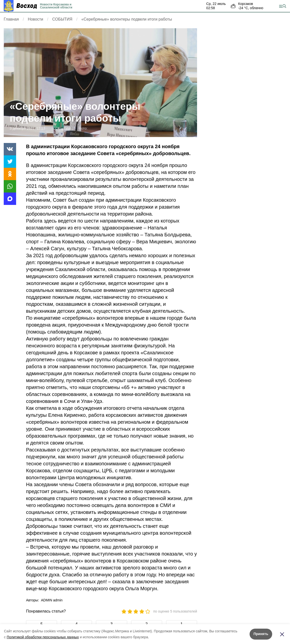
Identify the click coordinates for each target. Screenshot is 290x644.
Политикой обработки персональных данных (43, 637)
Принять (261, 634)
